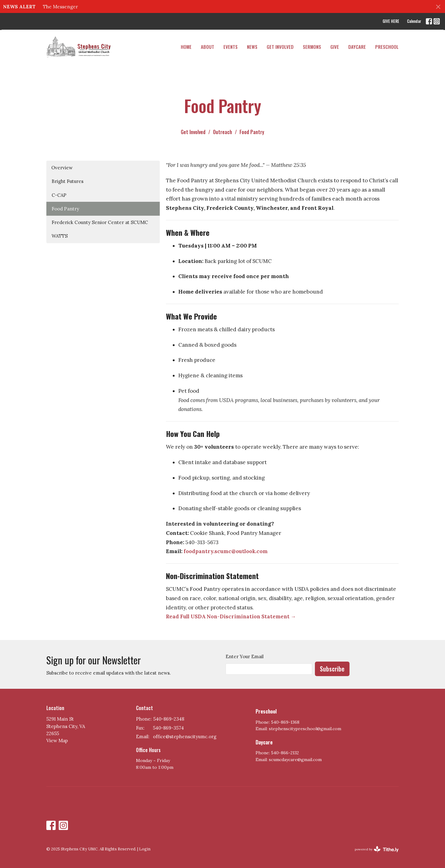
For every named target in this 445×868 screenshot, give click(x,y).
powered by (377, 849)
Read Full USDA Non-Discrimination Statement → (231, 616)
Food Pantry (65, 209)
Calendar (414, 21)
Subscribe (332, 669)
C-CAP (59, 195)
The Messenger (60, 7)
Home (186, 47)
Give (335, 47)
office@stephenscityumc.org (185, 737)
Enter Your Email (245, 656)
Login (145, 849)
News (252, 47)
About (208, 47)
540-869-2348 (169, 719)
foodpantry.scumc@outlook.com (226, 551)
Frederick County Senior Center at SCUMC (100, 222)
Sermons (312, 47)
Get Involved (280, 47)
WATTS (60, 236)
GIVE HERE (391, 21)
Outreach (222, 132)
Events (231, 47)
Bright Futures (68, 181)
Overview (62, 168)
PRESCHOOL (387, 47)
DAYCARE (357, 47)
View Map (57, 741)
